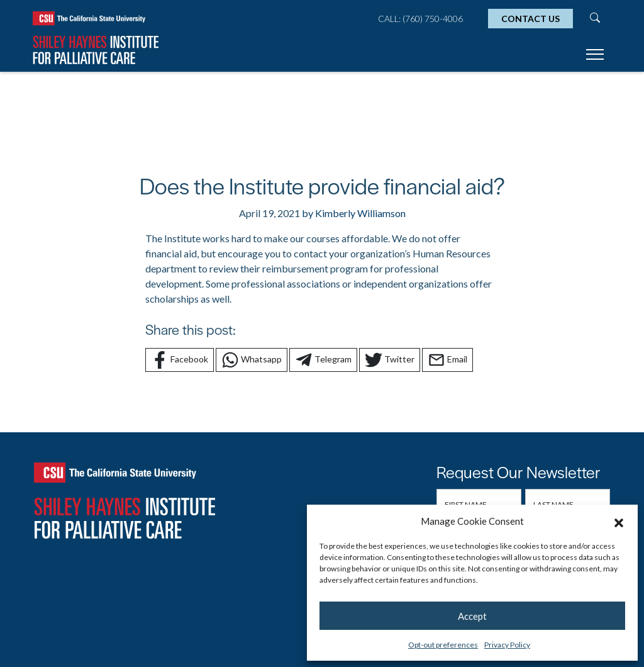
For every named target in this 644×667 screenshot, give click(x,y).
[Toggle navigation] (595, 56)
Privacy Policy (507, 645)
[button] (619, 521)
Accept (472, 616)
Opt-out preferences (443, 645)
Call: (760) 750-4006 (420, 19)
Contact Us (530, 19)
